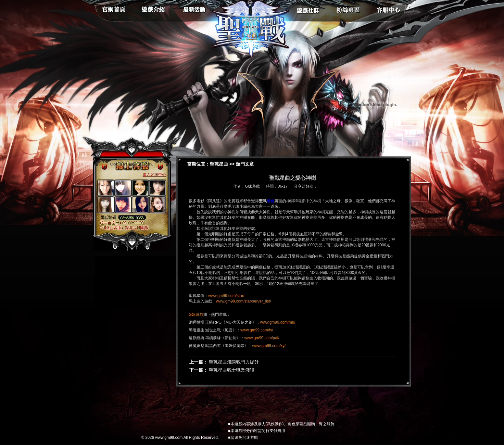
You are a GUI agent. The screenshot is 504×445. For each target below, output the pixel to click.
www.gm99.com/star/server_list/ (243, 301)
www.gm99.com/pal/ (262, 338)
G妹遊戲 (196, 315)
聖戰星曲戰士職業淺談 (232, 370)
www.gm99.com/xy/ (269, 346)
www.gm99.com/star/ (226, 296)
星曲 (271, 201)
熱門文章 (245, 164)
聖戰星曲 (219, 164)
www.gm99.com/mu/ (278, 322)
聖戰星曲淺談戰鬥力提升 (234, 362)
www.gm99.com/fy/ (257, 330)
